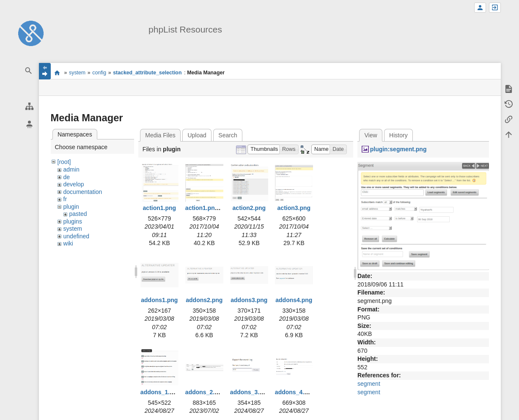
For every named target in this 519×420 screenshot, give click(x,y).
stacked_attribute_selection (147, 73)
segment (369, 384)
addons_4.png (295, 392)
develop (74, 184)
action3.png (294, 208)
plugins (73, 221)
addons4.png (294, 300)
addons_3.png (250, 392)
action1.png (160, 208)
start (57, 73)
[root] (64, 162)
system (77, 73)
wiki (68, 243)
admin (71, 169)
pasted (78, 214)
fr (65, 199)
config (99, 73)
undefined (77, 236)
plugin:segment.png (398, 149)
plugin (71, 207)
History (398, 135)
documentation (83, 192)
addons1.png (159, 300)
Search (228, 135)
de (67, 177)
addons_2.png (205, 392)
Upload (197, 135)
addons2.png (204, 300)
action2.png (249, 208)
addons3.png (249, 300)
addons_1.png (161, 392)
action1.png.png (208, 208)
